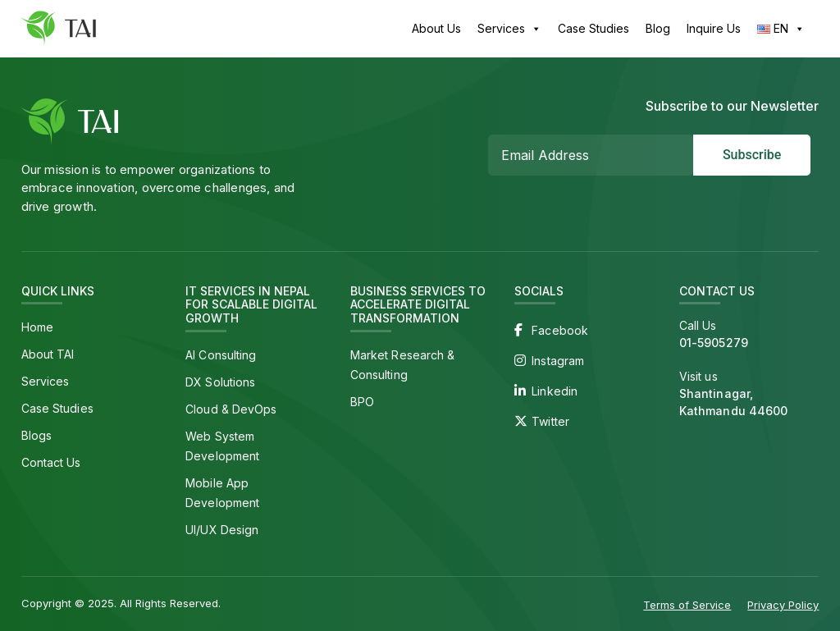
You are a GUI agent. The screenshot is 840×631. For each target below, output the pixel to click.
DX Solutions (220, 382)
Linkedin (555, 391)
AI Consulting (221, 355)
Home (37, 327)
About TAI (48, 354)
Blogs (37, 435)
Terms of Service (687, 605)
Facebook (560, 330)
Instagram (558, 361)
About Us (436, 28)
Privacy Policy (783, 605)
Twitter (550, 421)
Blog (658, 28)
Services (509, 29)
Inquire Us (714, 28)
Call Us (749, 335)
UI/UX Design (222, 530)
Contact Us (51, 462)
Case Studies (593, 28)
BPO (362, 402)
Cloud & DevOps (231, 409)
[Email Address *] (591, 155)
